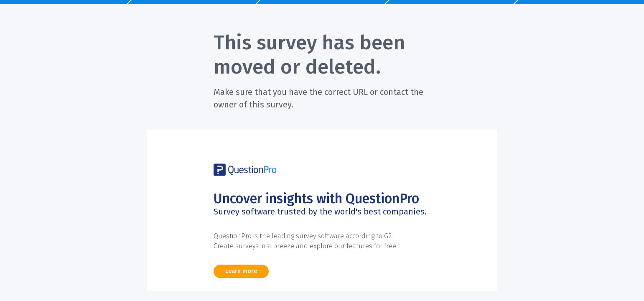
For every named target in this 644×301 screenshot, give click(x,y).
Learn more (241, 271)
